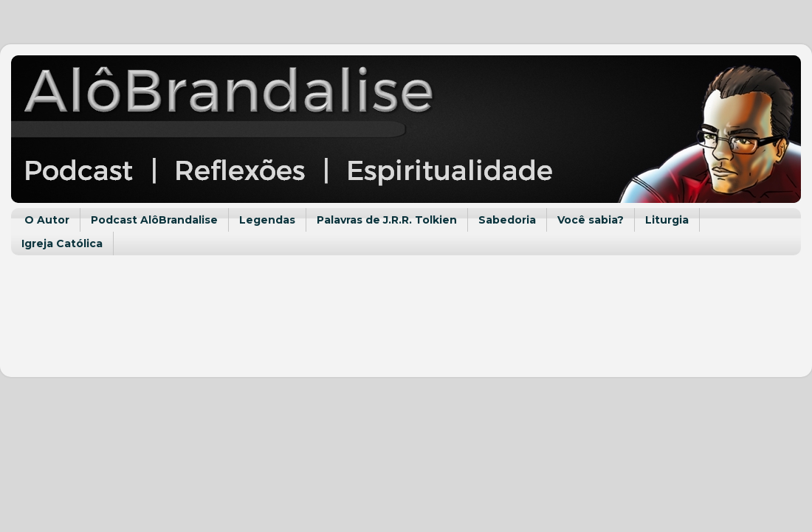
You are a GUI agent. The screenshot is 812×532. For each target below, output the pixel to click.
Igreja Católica (62, 243)
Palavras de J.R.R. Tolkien (387, 220)
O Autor (47, 220)
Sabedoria (507, 220)
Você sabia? (591, 220)
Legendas (267, 220)
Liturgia (667, 220)
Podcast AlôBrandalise (154, 220)
